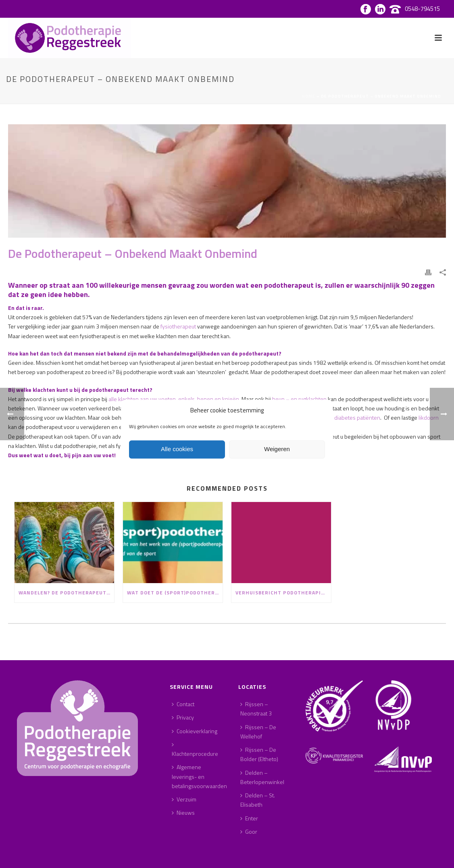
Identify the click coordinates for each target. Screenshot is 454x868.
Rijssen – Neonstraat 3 (256, 709)
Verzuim (184, 799)
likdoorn (429, 417)
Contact (183, 704)
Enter (249, 818)
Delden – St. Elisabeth (258, 800)
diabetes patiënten (357, 417)
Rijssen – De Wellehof (258, 732)
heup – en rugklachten (299, 399)
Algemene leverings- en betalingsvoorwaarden (199, 776)
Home (309, 96)
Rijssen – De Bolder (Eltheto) (259, 754)
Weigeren (277, 449)
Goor (249, 831)
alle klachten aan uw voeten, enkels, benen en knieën (174, 399)
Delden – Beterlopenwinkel (262, 777)
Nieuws (183, 813)
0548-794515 (422, 9)
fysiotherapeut (178, 326)
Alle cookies (177, 449)
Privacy (183, 717)
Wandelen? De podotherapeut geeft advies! (66, 593)
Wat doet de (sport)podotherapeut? (175, 593)
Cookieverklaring (195, 731)
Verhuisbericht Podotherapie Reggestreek (283, 593)
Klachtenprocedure (195, 750)
